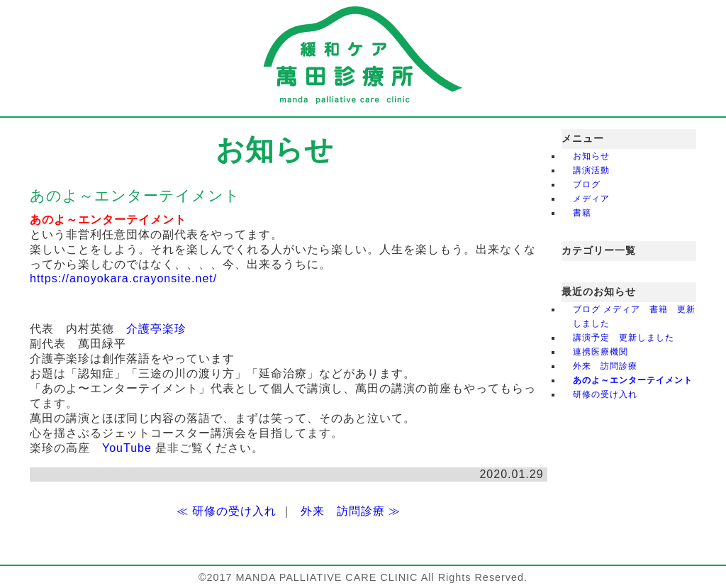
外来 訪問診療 (605, 366)
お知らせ (591, 156)
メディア (591, 199)
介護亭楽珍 (156, 329)
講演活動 (591, 170)
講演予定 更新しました (624, 338)
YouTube (127, 448)
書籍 (582, 213)
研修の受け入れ (605, 394)
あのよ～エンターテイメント (633, 380)
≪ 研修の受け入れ (227, 511)
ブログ (587, 184)
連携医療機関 (605, 352)
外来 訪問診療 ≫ (351, 511)
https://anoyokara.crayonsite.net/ (123, 278)
